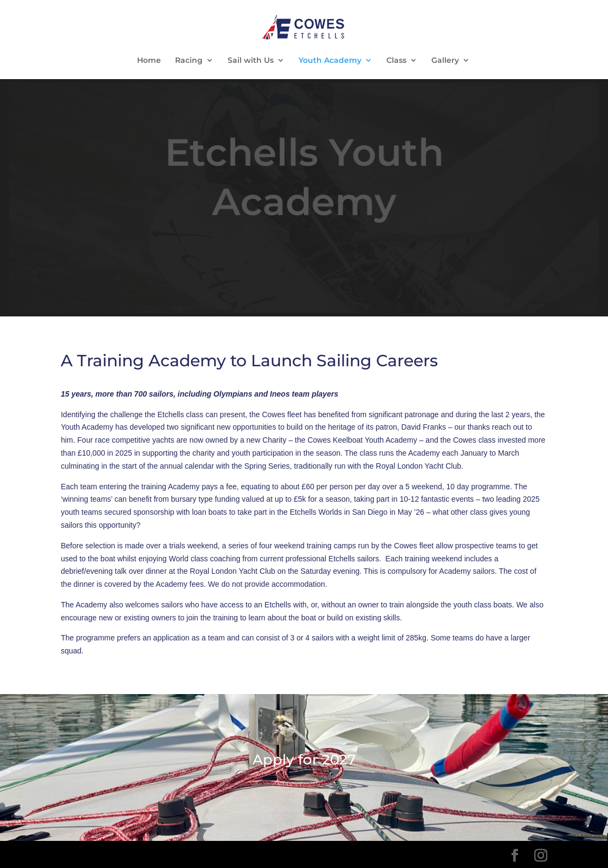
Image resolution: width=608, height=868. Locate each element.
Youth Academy (330, 61)
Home (149, 61)
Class (396, 61)
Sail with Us (251, 61)
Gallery (445, 61)
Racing (189, 61)
